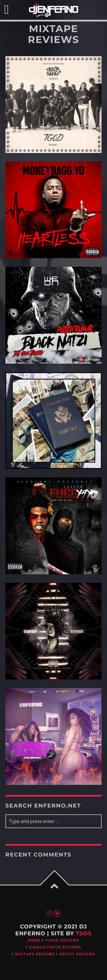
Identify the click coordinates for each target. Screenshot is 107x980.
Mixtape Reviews (35, 954)
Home (34, 940)
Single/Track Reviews (55, 947)
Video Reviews (62, 940)
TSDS (84, 933)
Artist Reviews (77, 954)
